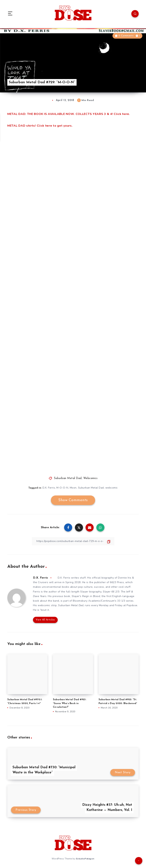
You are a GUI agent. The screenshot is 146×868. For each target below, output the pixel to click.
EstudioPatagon (85, 859)
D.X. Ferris (49, 488)
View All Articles (45, 620)
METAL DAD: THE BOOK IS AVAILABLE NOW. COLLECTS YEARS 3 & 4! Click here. (69, 114)
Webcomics (90, 478)
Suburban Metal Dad (68, 478)
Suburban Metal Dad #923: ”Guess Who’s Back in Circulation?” (70, 703)
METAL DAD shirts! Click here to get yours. (40, 126)
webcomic (112, 488)
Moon (73, 488)
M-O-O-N (62, 488)
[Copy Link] (73, 541)
